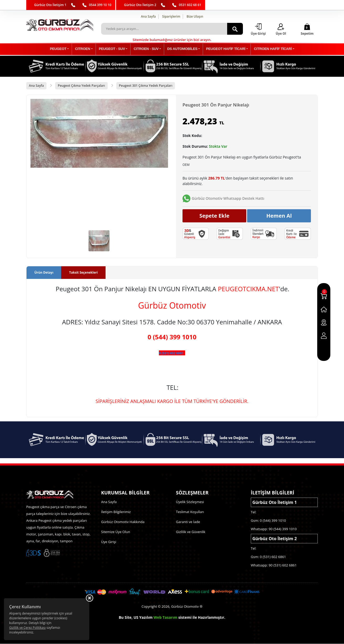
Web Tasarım (166, 618)
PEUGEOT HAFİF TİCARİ (221, 49)
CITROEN (89, 49)
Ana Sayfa (148, 16)
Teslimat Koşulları (190, 512)
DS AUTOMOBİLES (181, 49)
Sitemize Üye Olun (116, 532)
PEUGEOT (67, 49)
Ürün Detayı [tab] (44, 273)
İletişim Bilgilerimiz (116, 512)
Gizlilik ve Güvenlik (191, 532)
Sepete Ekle (214, 216)
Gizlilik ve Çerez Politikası (27, 628)
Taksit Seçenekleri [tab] (83, 273)
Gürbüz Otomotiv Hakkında (123, 522)
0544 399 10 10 (100, 5)
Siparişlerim (171, 16)
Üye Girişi (109, 542)
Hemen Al (279, 216)
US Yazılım (143, 618)
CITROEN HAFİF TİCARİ (265, 49)
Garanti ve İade (188, 522)
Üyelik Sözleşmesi (190, 502)
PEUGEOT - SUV (116, 49)
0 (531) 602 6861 (171, 353)
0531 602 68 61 (190, 5)
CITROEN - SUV (147, 49)
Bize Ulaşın (195, 16)
